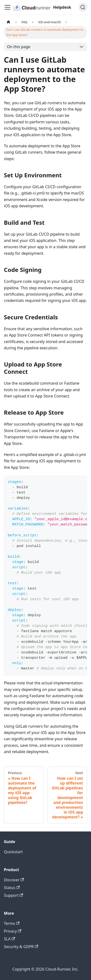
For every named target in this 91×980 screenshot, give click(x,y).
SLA (9, 939)
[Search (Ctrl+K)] (83, 7)
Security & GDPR (21, 947)
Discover (14, 880)
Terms (12, 923)
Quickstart (13, 852)
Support (13, 895)
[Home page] (8, 22)
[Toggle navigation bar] (8, 7)
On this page (19, 47)
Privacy (13, 931)
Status (12, 888)
